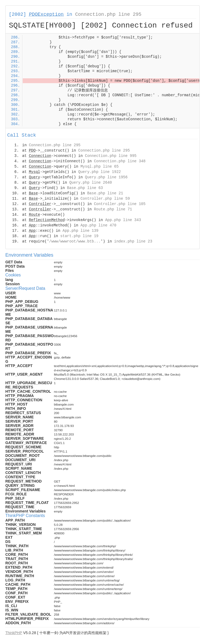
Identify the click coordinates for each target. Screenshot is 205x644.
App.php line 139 (80, 231)
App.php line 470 (98, 225)
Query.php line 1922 (100, 172)
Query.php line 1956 (106, 177)
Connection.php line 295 (108, 14)
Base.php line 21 (105, 193)
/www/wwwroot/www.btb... (75, 241)
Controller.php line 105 (120, 204)
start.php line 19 (79, 236)
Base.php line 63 (85, 188)
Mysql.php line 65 (99, 167)
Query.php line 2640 (90, 183)
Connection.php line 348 (120, 161)
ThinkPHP (14, 633)
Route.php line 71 (113, 209)
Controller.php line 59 (105, 199)
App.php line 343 (123, 220)
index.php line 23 (133, 241)
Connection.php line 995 (111, 156)
